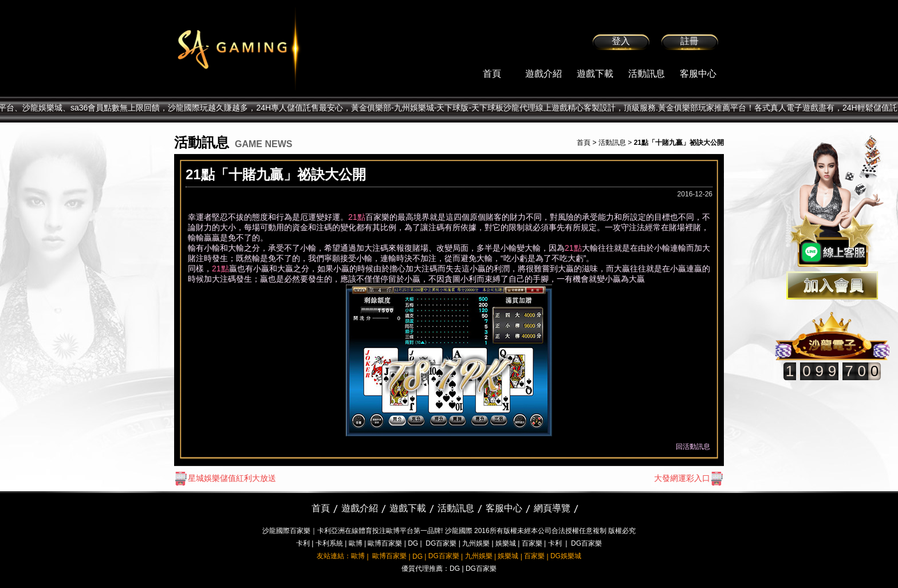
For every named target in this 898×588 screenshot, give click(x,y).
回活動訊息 (693, 447)
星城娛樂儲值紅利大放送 (225, 478)
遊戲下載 (595, 74)
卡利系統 (329, 543)
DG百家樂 (441, 543)
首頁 (492, 74)
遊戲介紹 (543, 74)
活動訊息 (647, 74)
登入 (621, 41)
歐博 (356, 543)
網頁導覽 (552, 508)
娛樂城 (506, 543)
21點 (357, 217)
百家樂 (532, 543)
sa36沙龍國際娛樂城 (267, 49)
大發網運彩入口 (689, 478)
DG (413, 543)
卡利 (303, 543)
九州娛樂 (476, 543)
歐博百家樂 (385, 543)
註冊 (690, 41)
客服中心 (698, 74)
